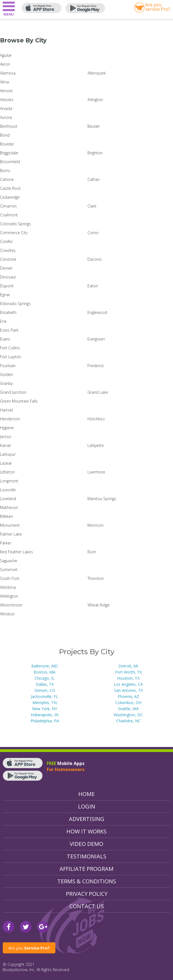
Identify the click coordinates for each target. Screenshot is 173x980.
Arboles (7, 100)
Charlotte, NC (128, 721)
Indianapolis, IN (45, 715)
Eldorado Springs (15, 304)
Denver (6, 268)
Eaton (93, 286)
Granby (6, 383)
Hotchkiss (96, 419)
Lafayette (96, 445)
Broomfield (10, 162)
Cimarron (8, 206)
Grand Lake (98, 392)
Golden (7, 374)
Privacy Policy (87, 894)
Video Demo (86, 844)
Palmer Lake (11, 534)
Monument (10, 525)
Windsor (7, 614)
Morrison (95, 525)
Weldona (8, 587)
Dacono (95, 259)
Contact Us (87, 906)
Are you (29, 948)
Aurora (6, 117)
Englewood (97, 312)
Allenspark (97, 73)
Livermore (96, 472)
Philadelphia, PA (45, 721)
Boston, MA (45, 672)
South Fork (10, 578)
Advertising (87, 819)
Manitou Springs (102, 499)
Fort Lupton (11, 357)
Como (93, 233)
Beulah (94, 126)
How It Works (86, 831)
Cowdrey (8, 250)
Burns (5, 171)
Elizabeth (8, 312)
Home (86, 794)
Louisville (8, 490)
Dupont (7, 286)
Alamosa (8, 73)
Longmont (9, 481)
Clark (92, 206)
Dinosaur (8, 277)
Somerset (9, 570)
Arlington (95, 100)
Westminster (11, 605)
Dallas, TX (45, 684)
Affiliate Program (86, 869)
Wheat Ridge (99, 605)
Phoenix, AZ (128, 696)
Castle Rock (10, 188)
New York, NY (45, 709)
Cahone (7, 179)
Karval (5, 445)
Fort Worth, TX (128, 672)
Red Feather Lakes (16, 552)
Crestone (8, 259)
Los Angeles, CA (128, 684)
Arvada (6, 108)
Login (87, 806)
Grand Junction (13, 392)
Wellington (9, 596)
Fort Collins (10, 348)
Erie (3, 321)
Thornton (96, 578)
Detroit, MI (128, 666)
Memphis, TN (45, 703)
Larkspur (8, 454)
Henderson (10, 419)
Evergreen (96, 339)
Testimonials (86, 856)
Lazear (6, 463)
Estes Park (9, 330)
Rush (92, 552)
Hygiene (7, 428)
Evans (5, 339)
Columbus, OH (128, 703)
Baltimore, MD (45, 666)
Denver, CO (45, 690)
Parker (6, 543)
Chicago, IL (45, 678)
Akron (5, 64)
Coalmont (9, 215)
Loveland (8, 499)
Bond (5, 135)
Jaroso (6, 437)
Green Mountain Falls (19, 401)
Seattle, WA (128, 709)
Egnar (5, 295)
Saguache (9, 561)
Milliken (7, 516)
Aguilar (6, 55)
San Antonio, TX (128, 690)
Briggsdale (9, 153)
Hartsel (6, 410)
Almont (6, 91)
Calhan (94, 179)
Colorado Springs (16, 224)
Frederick (96, 366)
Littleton (7, 472)
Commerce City (14, 233)
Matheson (9, 507)
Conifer (6, 241)
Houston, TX (128, 678)
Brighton (95, 153)
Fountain (8, 366)
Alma (4, 82)
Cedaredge (10, 197)
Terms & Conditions (87, 881)
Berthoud (8, 126)
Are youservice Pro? (158, 7)
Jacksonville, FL (45, 696)
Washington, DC (128, 715)
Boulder (7, 144)
